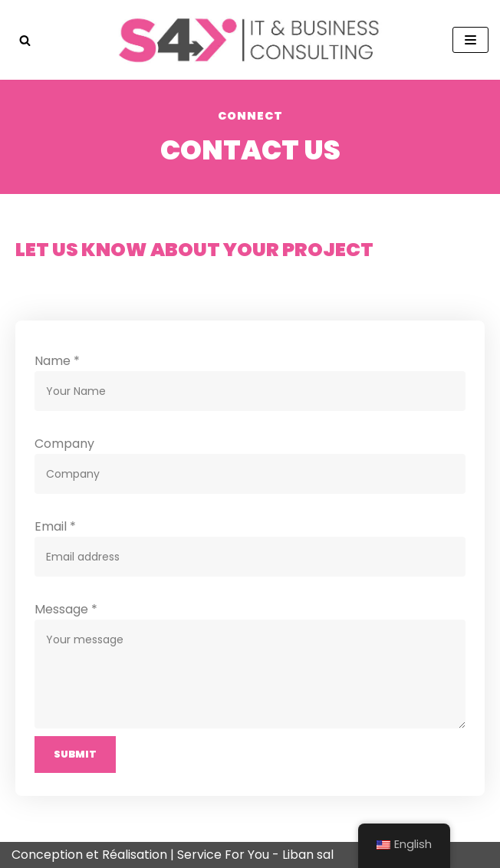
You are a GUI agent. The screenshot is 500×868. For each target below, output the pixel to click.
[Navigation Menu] (470, 40)
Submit (75, 754)
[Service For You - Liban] (250, 40)
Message (66, 609)
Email (55, 526)
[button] (25, 40)
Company (64, 444)
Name (57, 361)
